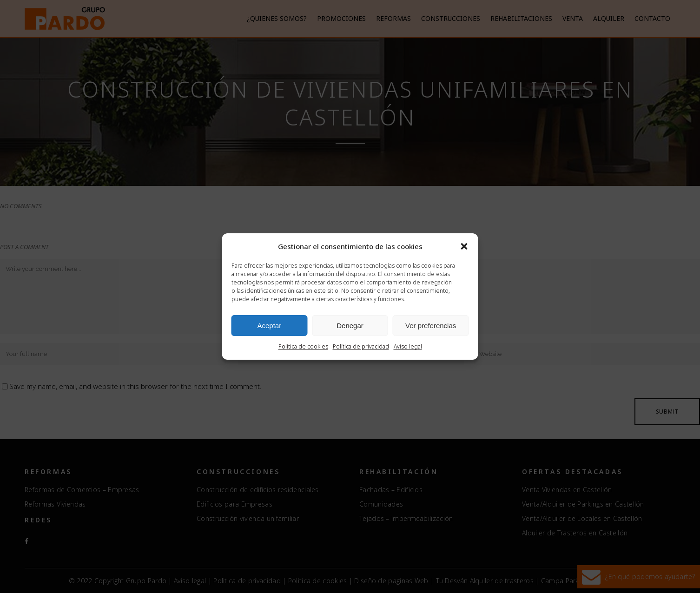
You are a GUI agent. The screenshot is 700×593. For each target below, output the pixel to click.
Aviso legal (408, 346)
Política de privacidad (361, 346)
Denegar (350, 326)
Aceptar (269, 326)
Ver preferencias (431, 326)
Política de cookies (303, 346)
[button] (464, 246)
